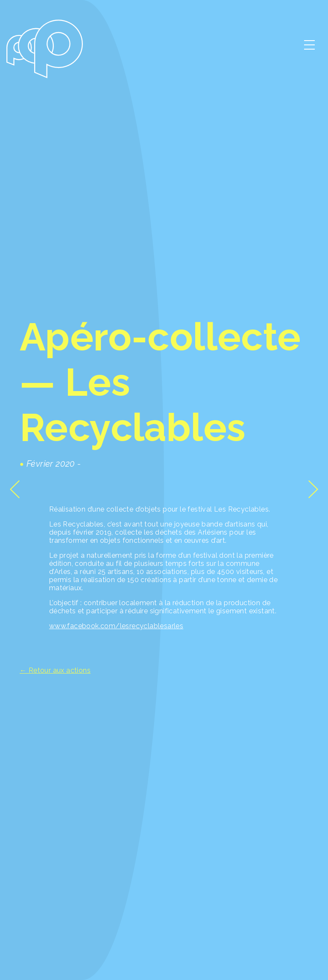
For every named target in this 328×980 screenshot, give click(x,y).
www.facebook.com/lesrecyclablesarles (116, 626)
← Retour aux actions (55, 670)
